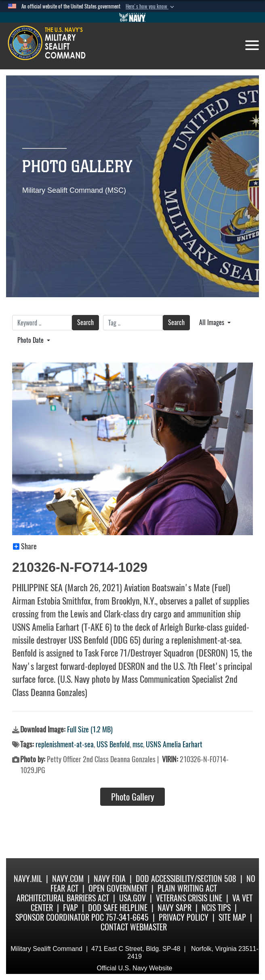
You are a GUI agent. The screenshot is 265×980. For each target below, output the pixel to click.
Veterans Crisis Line (189, 898)
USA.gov (132, 898)
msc (138, 744)
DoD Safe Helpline (118, 908)
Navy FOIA (110, 879)
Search (85, 322)
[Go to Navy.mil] (132, 17)
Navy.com (68, 879)
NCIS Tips (216, 908)
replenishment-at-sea (65, 744)
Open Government (118, 888)
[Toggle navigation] (252, 45)
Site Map (232, 917)
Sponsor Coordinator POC (60, 917)
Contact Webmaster (134, 927)
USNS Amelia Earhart (174, 744)
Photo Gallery (133, 797)
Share (25, 546)
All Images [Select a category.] (212, 322)
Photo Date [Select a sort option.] (31, 340)
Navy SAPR (175, 908)
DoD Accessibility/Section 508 (186, 879)
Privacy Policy (184, 917)
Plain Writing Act (187, 888)
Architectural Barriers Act (63, 898)
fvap (70, 908)
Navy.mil (28, 879)
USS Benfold (113, 744)
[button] (151, 6)
